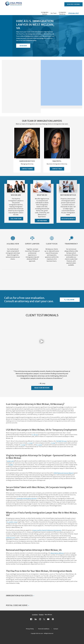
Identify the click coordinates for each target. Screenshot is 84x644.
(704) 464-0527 (74, 13)
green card (10, 461)
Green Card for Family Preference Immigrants (47, 530)
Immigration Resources (62, 13)
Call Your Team (16, 219)
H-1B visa (35, 435)
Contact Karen (27, 169)
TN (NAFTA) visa (61, 441)
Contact (56, 629)
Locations (35, 615)
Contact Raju (57, 169)
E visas (53, 443)
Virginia (41, 615)
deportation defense (57, 553)
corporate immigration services (26, 498)
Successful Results (68, 219)
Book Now (23, 46)
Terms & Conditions (44, 629)
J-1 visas (23, 445)
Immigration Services (45, 13)
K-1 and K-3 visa (12, 522)
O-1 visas (39, 445)
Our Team (54, 13)
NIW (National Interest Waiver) (64, 473)
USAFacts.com (10, 538)
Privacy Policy (30, 629)
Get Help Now (42, 221)
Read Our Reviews (42, 388)
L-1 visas (30, 443)
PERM (11, 465)
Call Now (70, 300)
